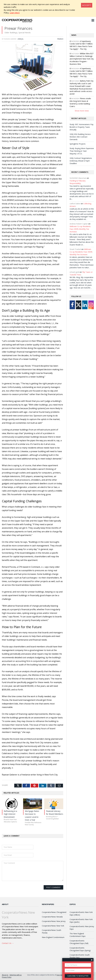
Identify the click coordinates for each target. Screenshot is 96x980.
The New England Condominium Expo (78, 935)
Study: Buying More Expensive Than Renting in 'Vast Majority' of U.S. (82, 151)
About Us (5, 975)
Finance (60, 39)
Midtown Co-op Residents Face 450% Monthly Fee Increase (80, 229)
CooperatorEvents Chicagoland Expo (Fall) (79, 942)
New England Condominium (53, 937)
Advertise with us (16, 975)
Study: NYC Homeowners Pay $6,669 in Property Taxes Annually (81, 127)
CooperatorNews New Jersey (54, 921)
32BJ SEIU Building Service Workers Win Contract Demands (80, 137)
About (5, 904)
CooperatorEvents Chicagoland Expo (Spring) (80, 949)
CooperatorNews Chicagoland (54, 912)
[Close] (87, 5)
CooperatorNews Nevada (52, 917)
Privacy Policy (7, 977)
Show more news (82, 111)
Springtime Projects (78, 144)
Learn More (15, 13)
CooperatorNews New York (53, 926)
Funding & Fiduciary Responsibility (78, 182)
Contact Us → (8, 943)
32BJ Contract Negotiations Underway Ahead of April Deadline (81, 161)
